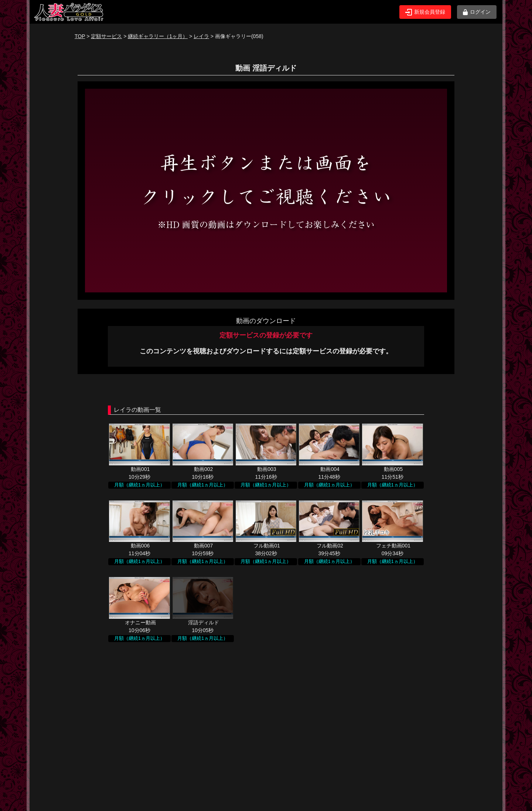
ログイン (477, 12)
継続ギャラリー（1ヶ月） (158, 36)
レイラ (201, 36)
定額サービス (106, 36)
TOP (80, 36)
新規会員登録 (425, 12)
